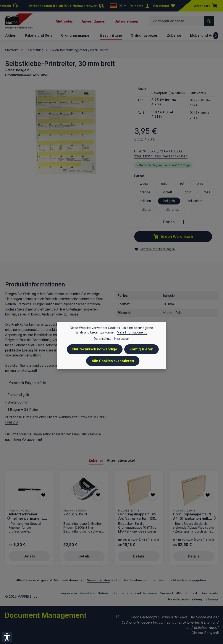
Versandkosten (99, 580)
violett (167, 192)
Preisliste (87, 593)
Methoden (65, 21)
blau (200, 184)
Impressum (69, 593)
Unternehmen (126, 21)
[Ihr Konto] (141, 6)
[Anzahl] (152, 222)
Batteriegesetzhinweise (139, 593)
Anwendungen (94, 21)
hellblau (145, 201)
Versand (166, 593)
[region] (65, 132)
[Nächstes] (216, 36)
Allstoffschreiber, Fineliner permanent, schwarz (26, 517)
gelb (164, 184)
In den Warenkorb (173, 237)
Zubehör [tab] (96, 460)
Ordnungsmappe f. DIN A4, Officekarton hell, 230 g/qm (192, 517)
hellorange (171, 210)
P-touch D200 (75, 514)
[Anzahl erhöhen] (184, 222)
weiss (144, 184)
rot (182, 184)
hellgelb (169, 201)
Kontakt (191, 593)
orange (145, 192)
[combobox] (176, 21)
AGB (179, 593)
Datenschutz (107, 593)
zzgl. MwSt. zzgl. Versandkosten (161, 156)
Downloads (209, 593)
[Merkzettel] (165, 6)
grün (188, 192)
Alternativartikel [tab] (121, 460)
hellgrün (145, 210)
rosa (207, 192)
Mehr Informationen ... (132, 333)
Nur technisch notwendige (95, 350)
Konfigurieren (141, 350)
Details (29, 556)
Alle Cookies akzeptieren (113, 361)
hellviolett (195, 201)
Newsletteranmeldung (185, 599)
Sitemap (212, 599)
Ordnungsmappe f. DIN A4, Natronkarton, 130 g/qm (137, 517)
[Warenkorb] (204, 6)
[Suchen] (209, 21)
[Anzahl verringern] (139, 222)
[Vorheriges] (8, 518)
